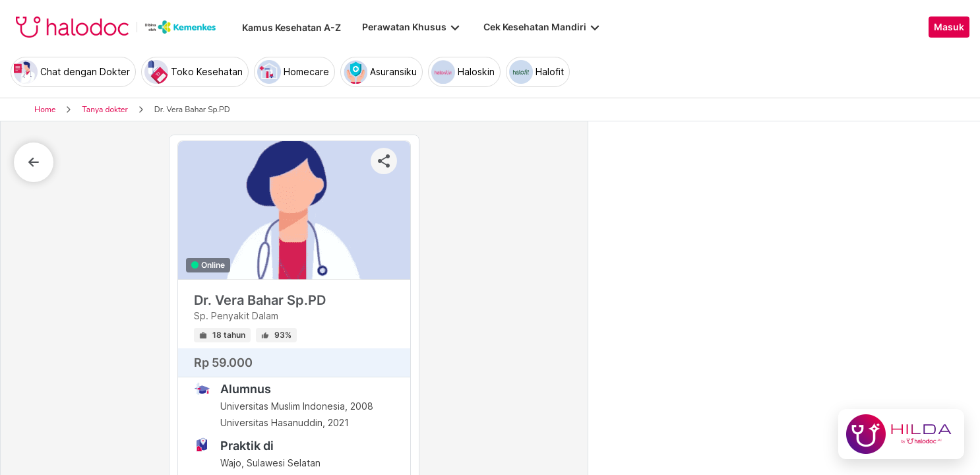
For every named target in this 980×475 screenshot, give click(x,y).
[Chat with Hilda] (901, 434)
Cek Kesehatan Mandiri (543, 27)
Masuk (949, 27)
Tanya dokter (105, 110)
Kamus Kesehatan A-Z (291, 27)
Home (45, 110)
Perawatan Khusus (412, 27)
